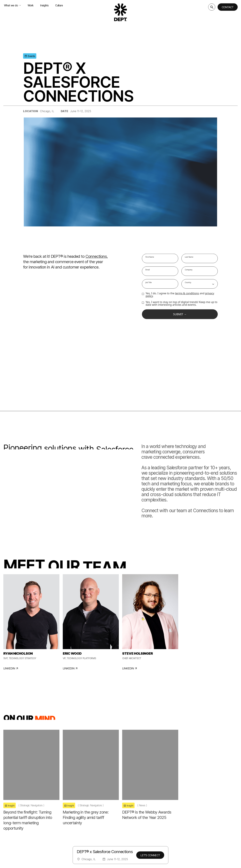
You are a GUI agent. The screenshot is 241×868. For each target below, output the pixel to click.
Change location (17, 835)
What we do (12, 5)
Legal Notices (11, 863)
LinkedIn (196, 835)
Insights (44, 5)
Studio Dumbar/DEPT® (113, 834)
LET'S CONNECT (150, 855)
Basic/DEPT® (106, 816)
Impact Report (145, 834)
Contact (228, 7)
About (139, 822)
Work (31, 5)
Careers (140, 828)
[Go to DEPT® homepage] (120, 12)
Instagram (180, 835)
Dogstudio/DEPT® (110, 822)
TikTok (210, 835)
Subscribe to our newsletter (194, 809)
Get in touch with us (187, 822)
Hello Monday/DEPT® (112, 828)
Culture (59, 5)
